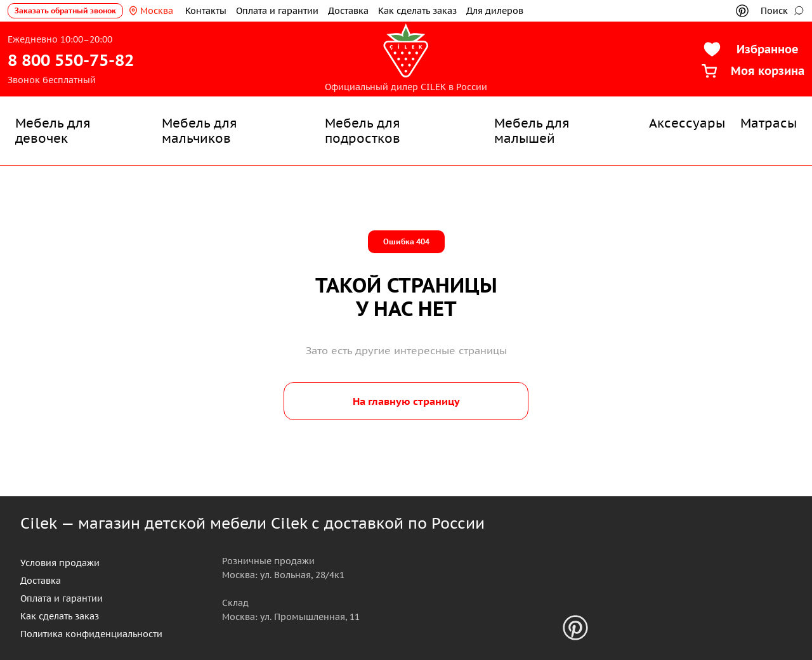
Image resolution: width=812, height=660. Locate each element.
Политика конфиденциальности (91, 634)
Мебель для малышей (532, 131)
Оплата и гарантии (277, 11)
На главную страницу (406, 401)
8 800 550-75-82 (71, 60)
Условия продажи (60, 563)
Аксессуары (687, 123)
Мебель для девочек (53, 131)
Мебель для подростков (363, 131)
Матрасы (769, 123)
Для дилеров (495, 11)
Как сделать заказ (417, 11)
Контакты (206, 11)
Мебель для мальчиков (200, 131)
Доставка (348, 11)
